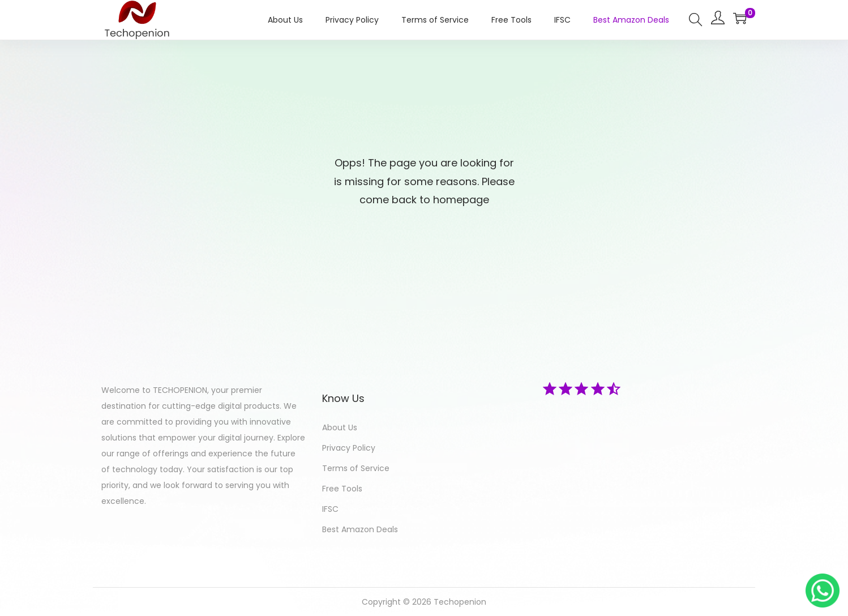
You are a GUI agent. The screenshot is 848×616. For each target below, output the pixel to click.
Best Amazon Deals (360, 529)
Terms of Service (356, 468)
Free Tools (342, 489)
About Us (340, 427)
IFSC (330, 509)
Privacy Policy (349, 448)
